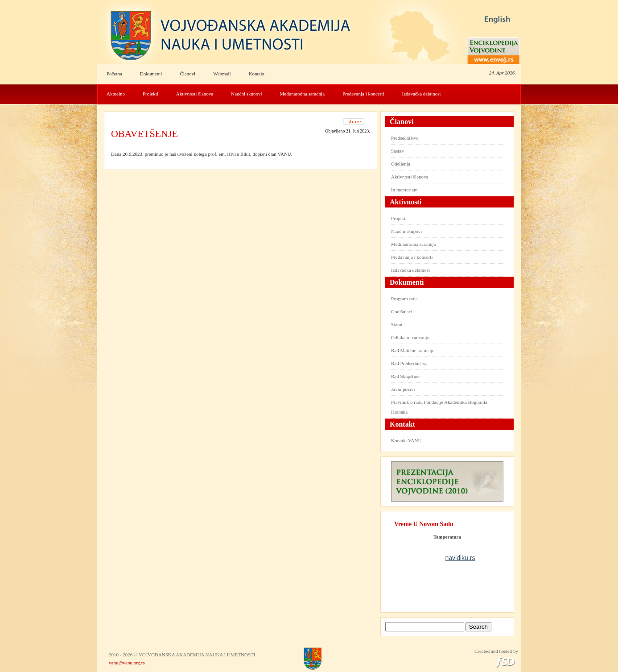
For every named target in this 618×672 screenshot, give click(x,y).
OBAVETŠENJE (144, 134)
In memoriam (404, 190)
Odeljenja (401, 164)
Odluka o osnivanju (410, 337)
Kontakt (257, 74)
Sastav (398, 151)
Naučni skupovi (246, 94)
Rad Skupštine (405, 376)
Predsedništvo (405, 138)
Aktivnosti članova (195, 94)
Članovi (187, 74)
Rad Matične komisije (413, 350)
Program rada (404, 299)
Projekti (150, 94)
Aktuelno (116, 94)
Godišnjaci (402, 311)
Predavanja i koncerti (363, 94)
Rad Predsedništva (409, 363)
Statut (397, 324)
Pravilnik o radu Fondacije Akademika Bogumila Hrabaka (439, 407)
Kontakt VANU (406, 440)
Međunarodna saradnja (303, 94)
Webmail (222, 74)
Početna (114, 74)
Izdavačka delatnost (422, 94)
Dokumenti (151, 74)
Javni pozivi (403, 389)
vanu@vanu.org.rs (127, 663)
